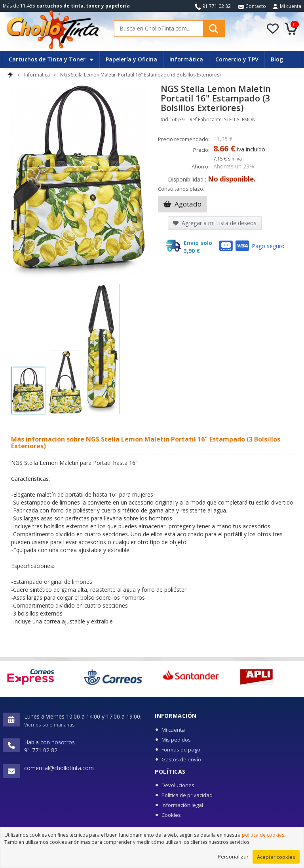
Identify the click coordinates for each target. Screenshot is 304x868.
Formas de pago (181, 749)
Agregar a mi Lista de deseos (215, 223)
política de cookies (263, 840)
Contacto (252, 6)
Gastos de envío (181, 759)
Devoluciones (178, 785)
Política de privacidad (187, 795)
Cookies (171, 815)
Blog (277, 59)
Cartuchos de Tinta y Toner (51, 59)
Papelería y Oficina (131, 59)
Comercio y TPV (237, 59)
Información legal (182, 805)
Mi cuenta (291, 6)
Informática (186, 59)
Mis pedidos (176, 740)
